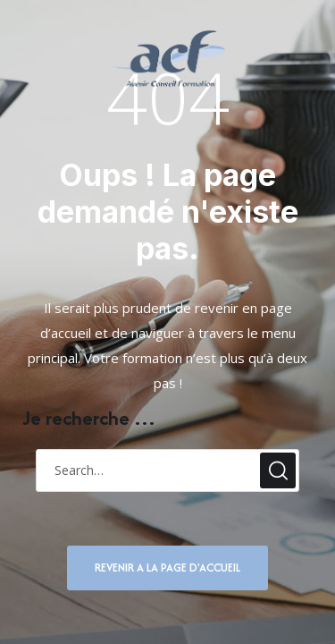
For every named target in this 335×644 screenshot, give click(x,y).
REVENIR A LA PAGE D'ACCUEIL (167, 568)
